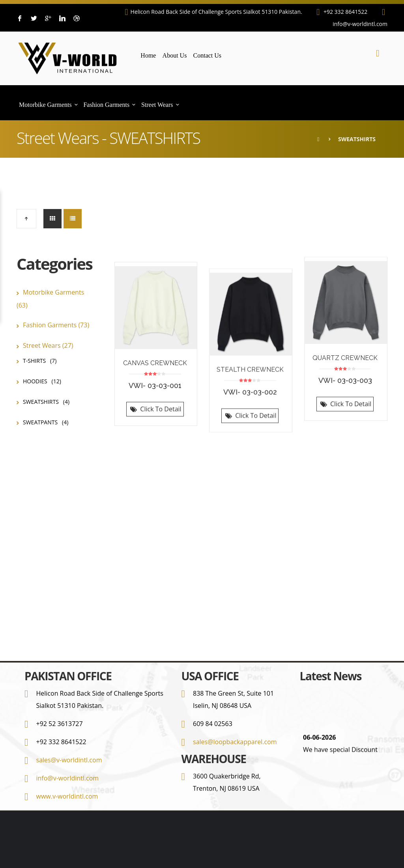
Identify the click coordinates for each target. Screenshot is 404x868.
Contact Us (208, 55)
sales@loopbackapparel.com (235, 742)
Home (148, 55)
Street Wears (157, 105)
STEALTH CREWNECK (250, 361)
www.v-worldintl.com (67, 796)
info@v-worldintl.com (68, 778)
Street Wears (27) (48, 345)
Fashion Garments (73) (56, 325)
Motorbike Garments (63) (50, 299)
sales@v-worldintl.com (69, 760)
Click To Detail (155, 415)
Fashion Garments (106, 105)
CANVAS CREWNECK (155, 369)
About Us (175, 55)
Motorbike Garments (45, 105)
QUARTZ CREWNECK (345, 368)
